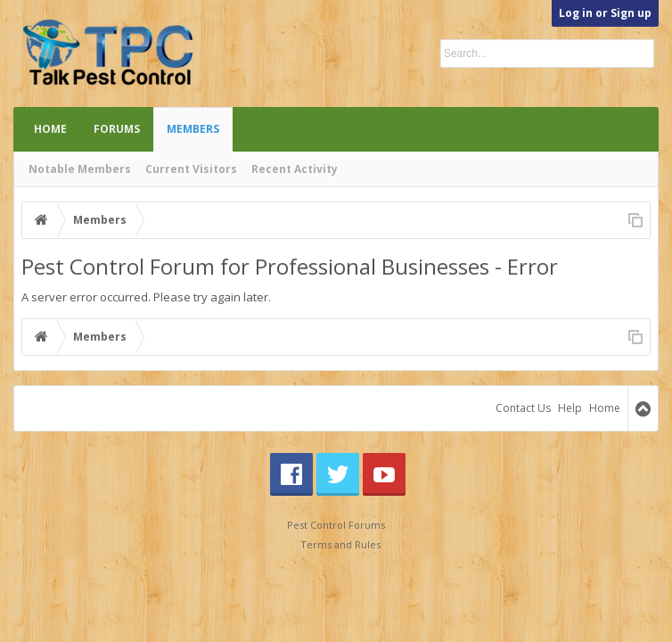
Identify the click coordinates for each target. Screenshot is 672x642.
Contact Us (523, 408)
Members (193, 129)
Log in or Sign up (605, 13)
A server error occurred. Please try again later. (146, 297)
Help (570, 408)
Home (50, 129)
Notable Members (80, 169)
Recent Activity (295, 169)
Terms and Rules (340, 544)
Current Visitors (191, 169)
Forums (117, 129)
